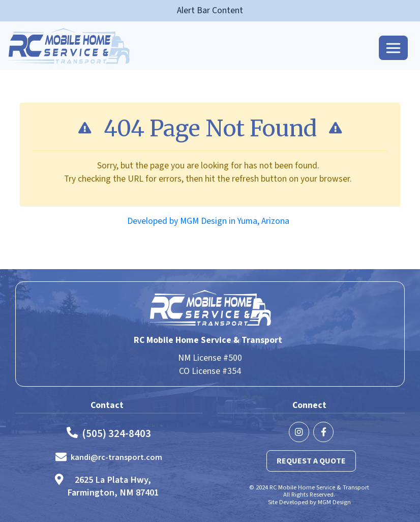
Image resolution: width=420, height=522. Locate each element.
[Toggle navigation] (393, 48)
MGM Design (334, 502)
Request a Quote (311, 461)
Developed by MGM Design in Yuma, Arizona (208, 221)
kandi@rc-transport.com (116, 458)
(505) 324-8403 (116, 434)
